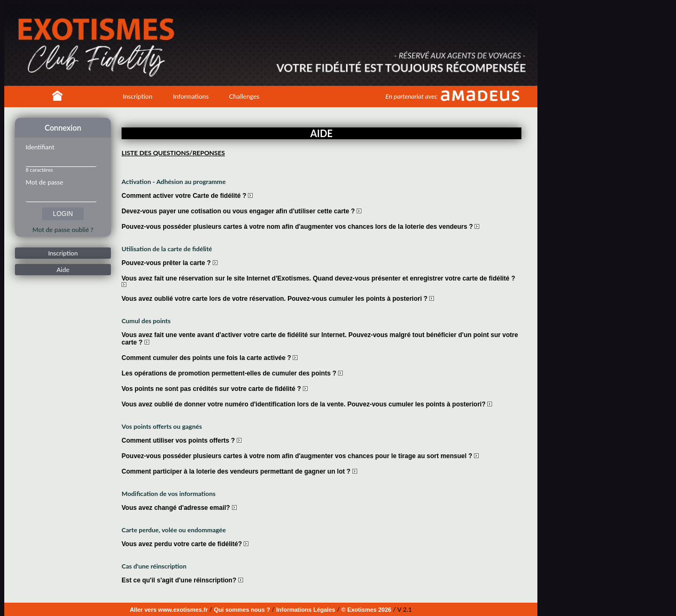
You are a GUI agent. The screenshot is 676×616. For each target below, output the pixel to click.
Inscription (138, 96)
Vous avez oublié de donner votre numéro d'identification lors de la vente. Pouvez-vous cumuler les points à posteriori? (307, 404)
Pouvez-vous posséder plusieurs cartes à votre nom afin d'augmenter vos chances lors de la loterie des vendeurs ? (300, 227)
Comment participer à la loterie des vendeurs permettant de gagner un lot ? (239, 471)
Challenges (244, 96)
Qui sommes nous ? (242, 610)
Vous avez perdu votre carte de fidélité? (185, 544)
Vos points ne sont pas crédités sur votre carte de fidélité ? (215, 389)
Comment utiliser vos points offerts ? (182, 441)
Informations (191, 96)
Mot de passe (45, 182)
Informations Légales (306, 610)
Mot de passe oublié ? (63, 230)
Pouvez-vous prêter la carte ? (170, 263)
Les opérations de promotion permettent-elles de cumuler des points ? (232, 373)
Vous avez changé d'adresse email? (179, 508)
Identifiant (40, 147)
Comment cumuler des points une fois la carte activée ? (210, 358)
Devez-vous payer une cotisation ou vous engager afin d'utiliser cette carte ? (242, 211)
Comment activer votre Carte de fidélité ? (187, 196)
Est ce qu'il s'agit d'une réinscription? (182, 580)
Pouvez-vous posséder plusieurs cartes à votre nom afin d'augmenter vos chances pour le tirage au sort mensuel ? (300, 456)
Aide (63, 270)
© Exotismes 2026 (366, 610)
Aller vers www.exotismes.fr (168, 610)
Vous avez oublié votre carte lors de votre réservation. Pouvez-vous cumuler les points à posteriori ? (278, 299)
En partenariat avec (411, 96)
